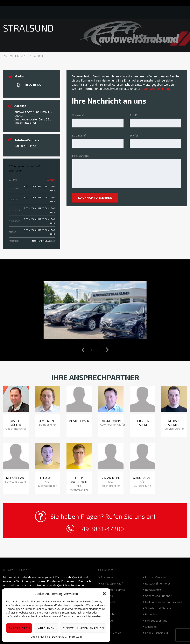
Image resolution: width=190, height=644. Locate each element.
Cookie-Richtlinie (40, 637)
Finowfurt (151, 614)
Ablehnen (46, 628)
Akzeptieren (19, 628)
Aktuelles (151, 627)
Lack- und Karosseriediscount (164, 602)
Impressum (75, 637)
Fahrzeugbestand (156, 621)
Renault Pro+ (153, 590)
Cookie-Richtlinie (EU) (158, 633)
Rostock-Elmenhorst (158, 584)
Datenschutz (59, 637)
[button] (104, 594)
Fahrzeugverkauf (112, 584)
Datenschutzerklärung (156, 89)
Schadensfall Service (158, 608)
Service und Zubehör (158, 596)
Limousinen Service (113, 590)
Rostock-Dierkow (156, 577)
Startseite (107, 577)
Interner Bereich (111, 633)
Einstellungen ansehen (83, 628)
